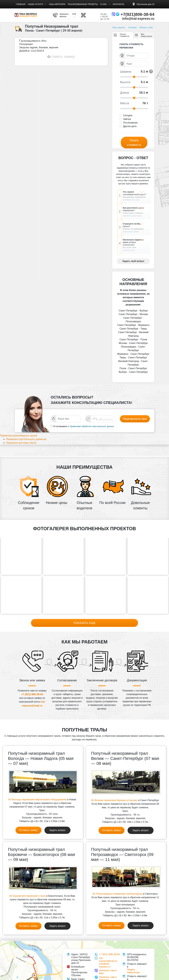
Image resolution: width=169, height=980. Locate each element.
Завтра (127, 119)
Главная (21, 4)
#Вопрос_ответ (146, 27)
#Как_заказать (119, 27)
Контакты (119, 4)
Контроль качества (110, 978)
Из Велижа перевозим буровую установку (114, 795)
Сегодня (128, 115)
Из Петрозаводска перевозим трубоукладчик (117, 888)
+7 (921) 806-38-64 (32, 689)
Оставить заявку (61, 56)
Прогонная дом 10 (146, 4)
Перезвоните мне (135, 421)
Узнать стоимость (134, 143)
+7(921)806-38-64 (138, 14)
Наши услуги (36, 4)
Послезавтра (130, 123)
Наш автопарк (57, 4)
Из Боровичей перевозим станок (27, 890)
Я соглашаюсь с (61, 429)
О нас (104, 4)
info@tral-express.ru (138, 19)
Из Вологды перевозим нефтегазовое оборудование (37, 794)
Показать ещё (84, 617)
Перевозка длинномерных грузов (22, 439)
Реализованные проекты (83, 4)
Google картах (135, 976)
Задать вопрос (57, 825)
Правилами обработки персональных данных (92, 429)
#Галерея (132, 27)
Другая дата (130, 126)
